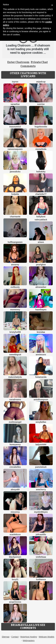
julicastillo (41, 534)
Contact (15, 637)
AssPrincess (15, 602)
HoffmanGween (15, 242)
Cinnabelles (15, 467)
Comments (28, 66)
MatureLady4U (15, 377)
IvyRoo (15, 82)
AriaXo (41, 242)
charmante (15, 217)
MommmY (15, 310)
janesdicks (15, 172)
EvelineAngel (15, 422)
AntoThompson (41, 400)
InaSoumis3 (15, 127)
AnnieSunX (41, 355)
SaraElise (15, 104)
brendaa (41, 332)
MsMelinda (41, 149)
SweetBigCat (15, 355)
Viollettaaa (41, 557)
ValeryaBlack (41, 220)
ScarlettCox (15, 534)
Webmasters (29, 641)
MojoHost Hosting (29, 637)
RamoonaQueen (15, 149)
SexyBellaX (41, 422)
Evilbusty (15, 287)
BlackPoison (15, 557)
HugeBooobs (41, 127)
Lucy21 (15, 579)
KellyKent (41, 217)
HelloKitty (41, 172)
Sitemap (6, 637)
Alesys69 (15, 489)
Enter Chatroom (18, 62)
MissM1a (15, 512)
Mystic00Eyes (41, 512)
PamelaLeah (41, 467)
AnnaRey (15, 265)
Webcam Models (46, 637)
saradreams (15, 400)
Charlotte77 (41, 194)
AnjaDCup (41, 82)
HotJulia (15, 194)
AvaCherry (41, 489)
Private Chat (39, 62)
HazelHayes (41, 310)
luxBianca (41, 579)
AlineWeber (41, 287)
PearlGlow (41, 265)
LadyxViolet (41, 444)
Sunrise (41, 104)
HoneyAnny (15, 444)
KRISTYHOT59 (15, 332)
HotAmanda (41, 377)
